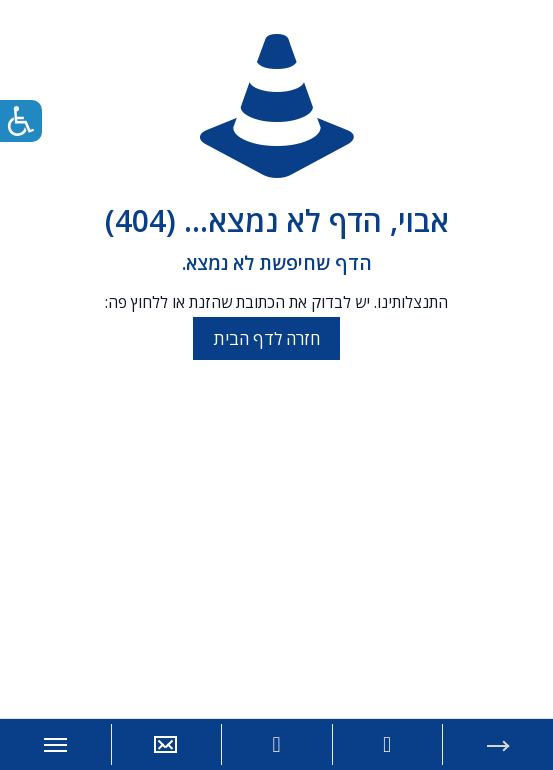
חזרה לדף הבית (266, 338)
